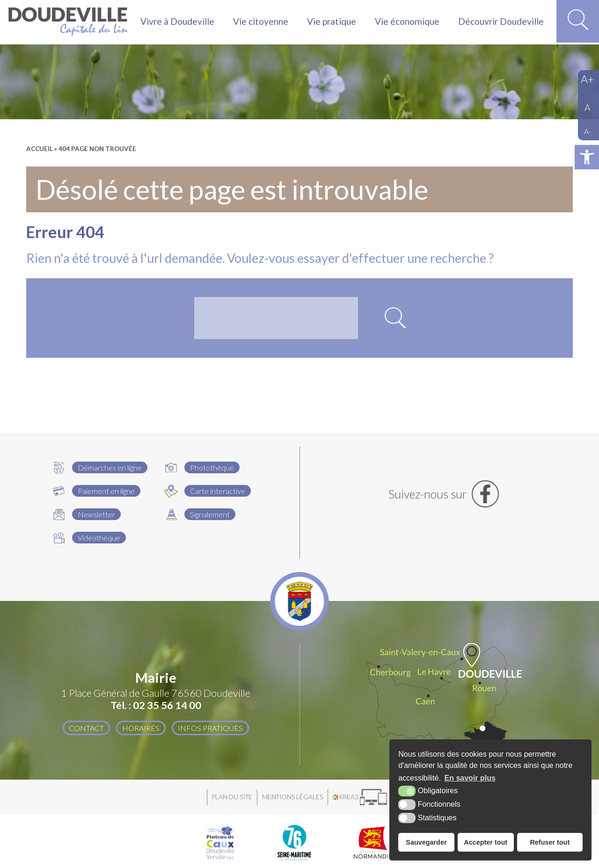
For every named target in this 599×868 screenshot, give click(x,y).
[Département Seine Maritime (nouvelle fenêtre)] (294, 843)
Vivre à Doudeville (177, 22)
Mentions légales (292, 797)
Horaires (140, 728)
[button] (587, 157)
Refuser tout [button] (550, 842)
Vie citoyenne (261, 22)
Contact (86, 728)
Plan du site (232, 797)
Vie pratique (332, 22)
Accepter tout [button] (486, 842)
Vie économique (407, 22)
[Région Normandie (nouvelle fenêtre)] (374, 843)
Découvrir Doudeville (501, 22)
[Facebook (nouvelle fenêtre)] (443, 494)
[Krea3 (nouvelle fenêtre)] (360, 797)
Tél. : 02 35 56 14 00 (156, 705)
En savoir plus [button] (470, 778)
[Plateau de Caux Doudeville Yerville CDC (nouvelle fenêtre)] (220, 843)
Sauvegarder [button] (426, 842)
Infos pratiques (210, 728)
